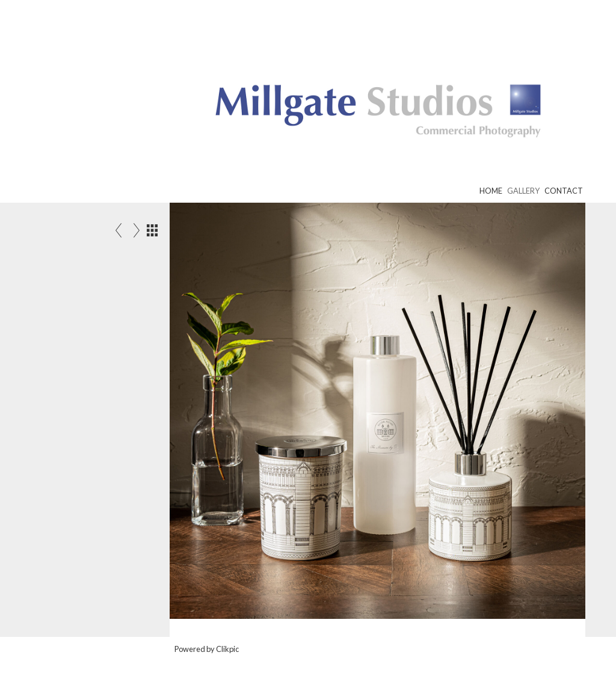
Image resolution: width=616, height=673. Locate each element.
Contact (564, 191)
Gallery (523, 191)
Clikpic (227, 649)
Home (491, 191)
